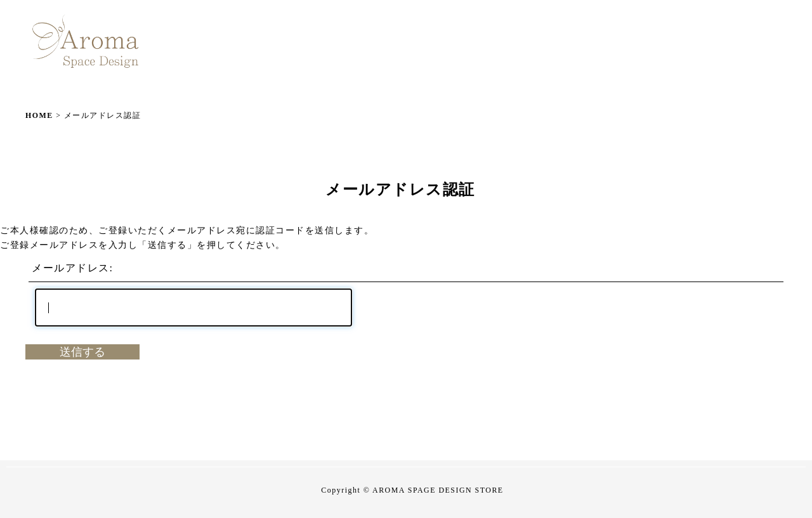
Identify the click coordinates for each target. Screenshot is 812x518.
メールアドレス (71, 268)
